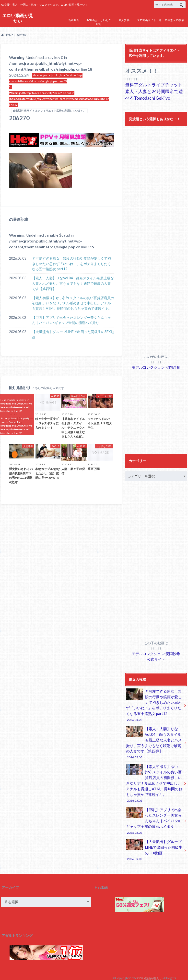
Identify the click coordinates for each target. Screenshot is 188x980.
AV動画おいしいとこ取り (99, 22)
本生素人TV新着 (175, 20)
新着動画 (74, 20)
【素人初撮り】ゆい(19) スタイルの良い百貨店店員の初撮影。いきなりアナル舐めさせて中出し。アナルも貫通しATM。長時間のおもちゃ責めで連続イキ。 (73, 303)
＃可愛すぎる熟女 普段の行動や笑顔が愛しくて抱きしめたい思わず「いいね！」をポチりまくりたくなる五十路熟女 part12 (71, 264)
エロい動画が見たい (18, 18)
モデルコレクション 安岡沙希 (156, 367)
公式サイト (156, 658)
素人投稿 (124, 20)
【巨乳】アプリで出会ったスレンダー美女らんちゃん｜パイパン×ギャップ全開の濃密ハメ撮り (71, 320)
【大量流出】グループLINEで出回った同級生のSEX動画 (73, 334)
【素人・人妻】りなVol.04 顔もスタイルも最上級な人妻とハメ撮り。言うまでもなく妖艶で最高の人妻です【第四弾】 (73, 283)
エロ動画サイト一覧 (149, 20)
